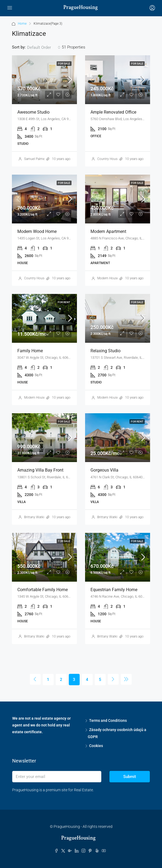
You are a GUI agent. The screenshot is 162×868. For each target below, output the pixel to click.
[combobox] (44, 47)
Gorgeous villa (104, 470)
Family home (30, 351)
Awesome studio (33, 112)
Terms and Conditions (108, 720)
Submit (130, 777)
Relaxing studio (106, 351)
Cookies (96, 746)
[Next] (113, 679)
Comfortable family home (43, 590)
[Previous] (35, 679)
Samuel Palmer (35, 159)
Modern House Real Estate (116, 278)
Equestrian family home (114, 590)
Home (22, 24)
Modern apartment (108, 231)
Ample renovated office (113, 112)
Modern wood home (37, 231)
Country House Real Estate (116, 159)
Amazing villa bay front (40, 470)
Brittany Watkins (36, 517)
